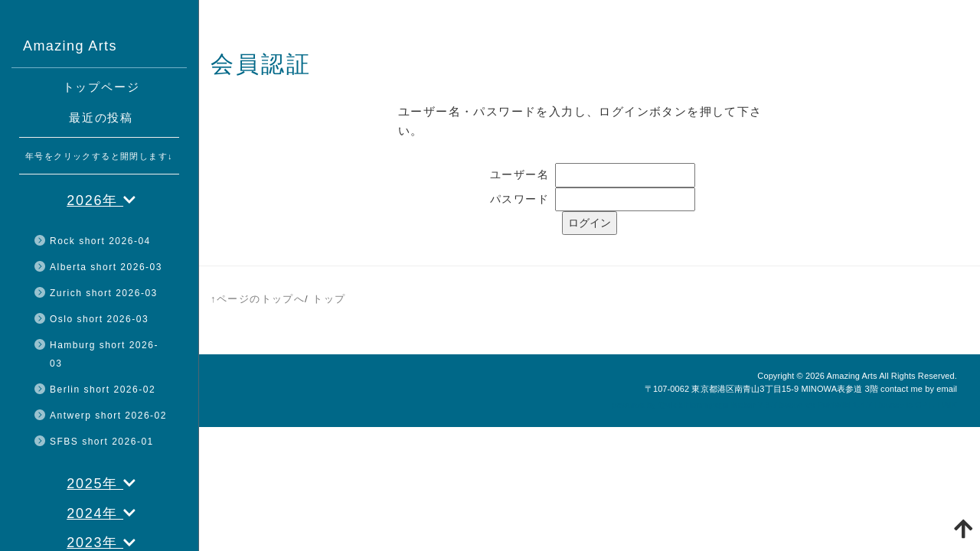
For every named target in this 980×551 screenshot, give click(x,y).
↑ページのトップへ (258, 299)
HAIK (947, 405)
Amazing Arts (851, 376)
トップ (329, 299)
